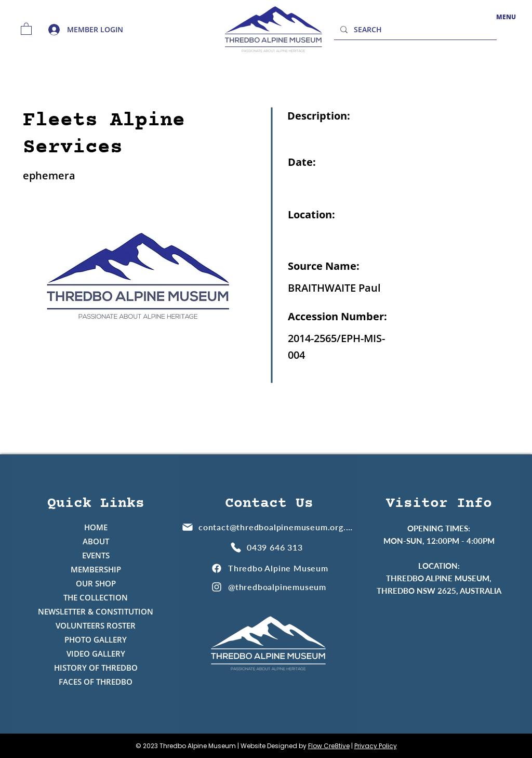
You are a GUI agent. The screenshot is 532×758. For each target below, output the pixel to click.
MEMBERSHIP (96, 569)
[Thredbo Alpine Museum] (269, 568)
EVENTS (96, 555)
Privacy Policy (376, 746)
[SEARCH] (414, 29)
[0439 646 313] (268, 547)
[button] (26, 28)
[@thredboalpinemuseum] (269, 587)
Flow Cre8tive (329, 746)
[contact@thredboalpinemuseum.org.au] (268, 527)
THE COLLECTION (96, 597)
